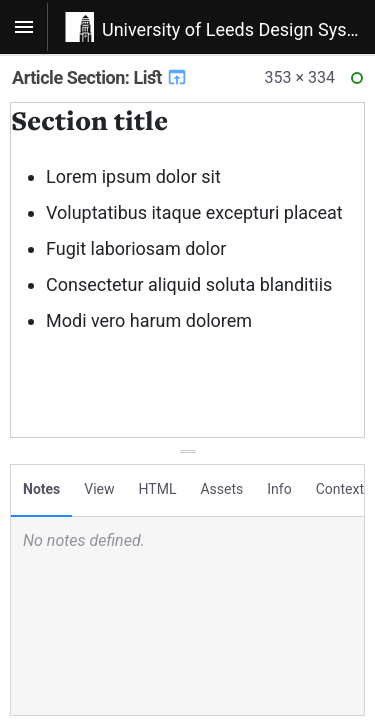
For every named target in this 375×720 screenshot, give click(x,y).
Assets (221, 489)
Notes (41, 489)
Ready (360, 82)
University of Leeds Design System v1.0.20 (238, 29)
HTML (158, 489)
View (99, 489)
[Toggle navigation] (24, 27)
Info (279, 489)
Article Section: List (100, 77)
